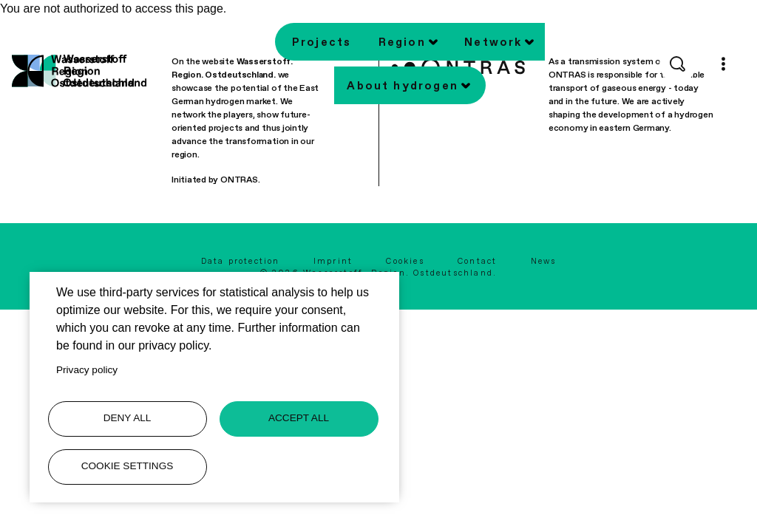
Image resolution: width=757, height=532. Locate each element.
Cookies (405, 261)
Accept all (299, 418)
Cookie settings (128, 466)
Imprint (333, 261)
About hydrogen (402, 86)
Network (493, 42)
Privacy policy (87, 370)
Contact (477, 261)
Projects (322, 42)
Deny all (128, 418)
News (544, 261)
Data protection (241, 261)
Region (402, 42)
